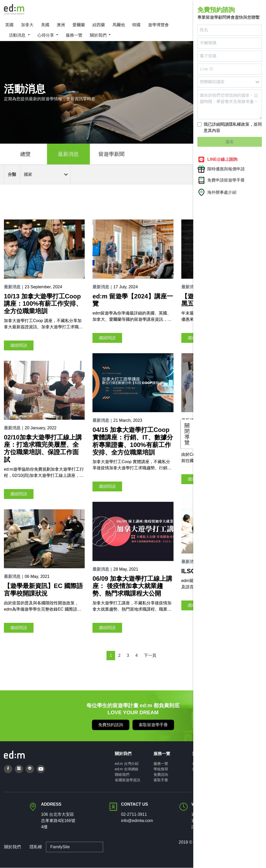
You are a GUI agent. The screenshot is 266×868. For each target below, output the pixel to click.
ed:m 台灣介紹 (127, 764)
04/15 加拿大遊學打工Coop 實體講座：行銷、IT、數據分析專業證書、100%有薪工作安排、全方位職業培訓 (133, 441)
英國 (9, 25)
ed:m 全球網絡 (127, 769)
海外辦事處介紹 (217, 192)
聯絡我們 (122, 775)
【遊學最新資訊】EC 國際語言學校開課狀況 (43, 590)
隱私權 (36, 847)
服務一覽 (74, 35)
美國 (45, 25)
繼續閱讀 (19, 346)
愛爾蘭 (79, 25)
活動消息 (18, 35)
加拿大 (27, 25)
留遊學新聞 (111, 154)
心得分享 (46, 35)
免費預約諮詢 (111, 725)
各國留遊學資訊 (128, 780)
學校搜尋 (161, 769)
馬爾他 (119, 25)
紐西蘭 (99, 25)
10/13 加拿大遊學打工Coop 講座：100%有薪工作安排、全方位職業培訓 (43, 304)
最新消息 (68, 154)
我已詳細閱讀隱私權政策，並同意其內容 (233, 127)
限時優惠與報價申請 (221, 169)
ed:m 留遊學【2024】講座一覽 (133, 300)
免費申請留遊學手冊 (221, 180)
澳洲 (61, 25)
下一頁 (150, 656)
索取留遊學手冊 (153, 725)
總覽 (25, 154)
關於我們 (99, 35)
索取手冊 (161, 780)
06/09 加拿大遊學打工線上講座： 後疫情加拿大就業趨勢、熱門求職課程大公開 (132, 586)
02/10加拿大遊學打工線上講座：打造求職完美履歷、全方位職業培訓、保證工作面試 (43, 449)
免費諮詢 (161, 775)
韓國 (136, 25)
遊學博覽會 (158, 25)
